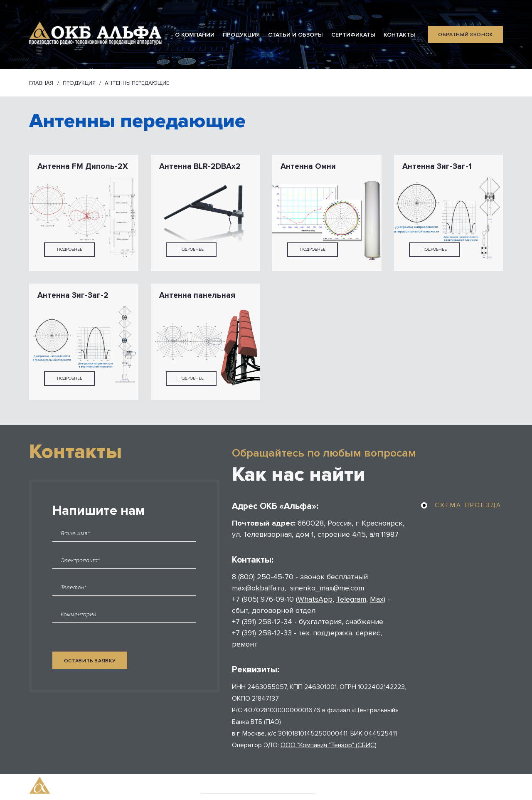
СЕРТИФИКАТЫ (353, 35)
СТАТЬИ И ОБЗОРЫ (296, 35)
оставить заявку (90, 661)
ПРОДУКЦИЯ (241, 35)
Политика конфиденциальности (258, 788)
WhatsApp (315, 599)
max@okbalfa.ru (258, 588)
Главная (41, 83)
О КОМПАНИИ (195, 35)
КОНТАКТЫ (399, 35)
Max (377, 599)
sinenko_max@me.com (327, 588)
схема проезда (468, 505)
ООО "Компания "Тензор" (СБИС (328, 745)
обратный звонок (465, 35)
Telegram (351, 599)
